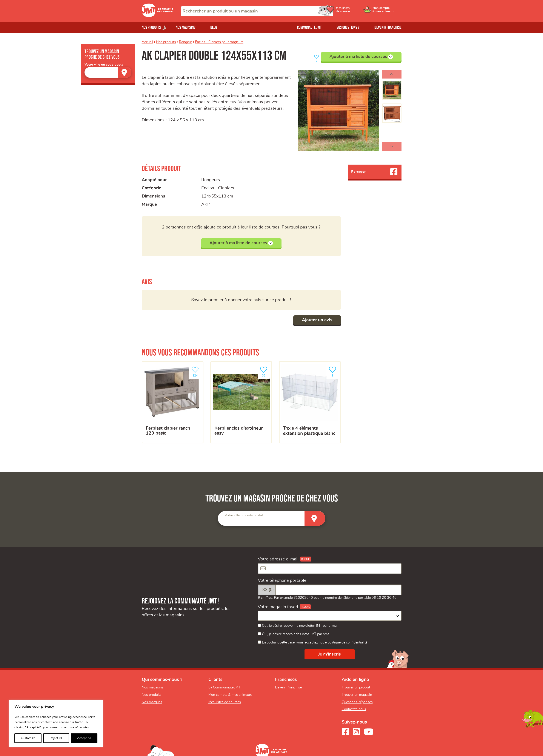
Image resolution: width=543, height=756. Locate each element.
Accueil (147, 42)
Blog (214, 27)
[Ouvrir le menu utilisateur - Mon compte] (387, 11)
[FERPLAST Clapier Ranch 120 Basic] (173, 402)
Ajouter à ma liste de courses (361, 57)
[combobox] (257, 11)
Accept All (84, 738)
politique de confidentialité (347, 642)
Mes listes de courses (225, 702)
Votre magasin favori (278, 607)
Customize (28, 738)
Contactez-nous (354, 709)
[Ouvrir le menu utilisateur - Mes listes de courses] (354, 11)
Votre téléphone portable (282, 580)
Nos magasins (186, 27)
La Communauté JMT (224, 687)
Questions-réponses (357, 702)
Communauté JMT (309, 27)
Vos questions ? (348, 27)
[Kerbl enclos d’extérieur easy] (241, 402)
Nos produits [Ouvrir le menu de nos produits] (151, 27)
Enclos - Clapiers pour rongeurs (219, 42)
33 (265, 371)
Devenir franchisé (388, 27)
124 (196, 371)
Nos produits (166, 42)
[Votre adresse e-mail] (330, 569)
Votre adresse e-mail (278, 559)
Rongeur (185, 42)
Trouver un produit (356, 687)
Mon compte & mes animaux (230, 695)
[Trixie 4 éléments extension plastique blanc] (310, 402)
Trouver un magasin (357, 695)
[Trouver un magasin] (125, 72)
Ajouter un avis (317, 320)
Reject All (56, 738)
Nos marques (152, 702)
